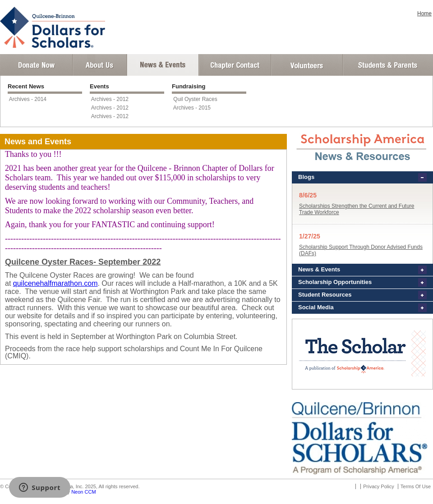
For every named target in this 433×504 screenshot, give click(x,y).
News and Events (163, 65)
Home (424, 14)
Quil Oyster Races (195, 99)
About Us (100, 65)
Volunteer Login (306, 65)
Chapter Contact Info (235, 65)
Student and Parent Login (387, 65)
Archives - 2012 (110, 99)
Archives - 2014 (28, 99)
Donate (36, 65)
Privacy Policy (378, 486)
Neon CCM (83, 492)
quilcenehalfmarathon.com (55, 283)
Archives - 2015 (192, 108)
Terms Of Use (416, 486)
